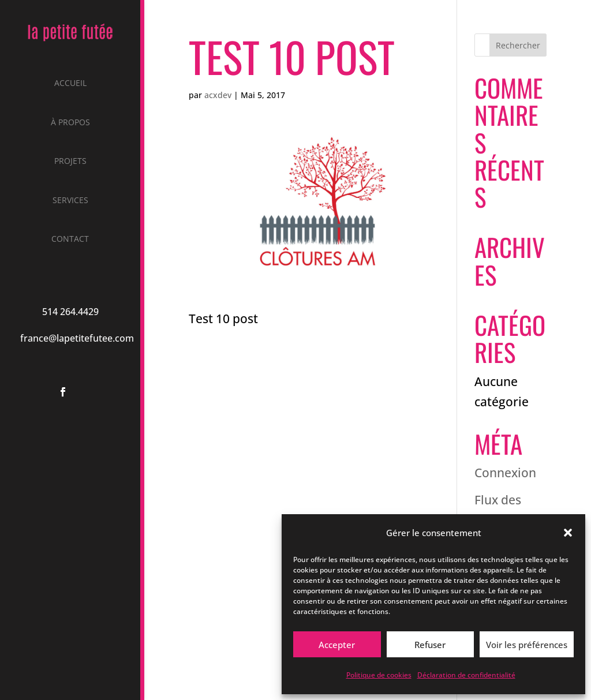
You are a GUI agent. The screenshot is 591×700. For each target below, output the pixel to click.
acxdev (218, 95)
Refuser (430, 645)
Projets (70, 162)
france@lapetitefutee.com (77, 338)
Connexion (505, 473)
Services (70, 201)
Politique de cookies (379, 675)
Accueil (70, 84)
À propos (70, 123)
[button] (568, 533)
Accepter (337, 645)
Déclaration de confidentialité (466, 675)
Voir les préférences (527, 645)
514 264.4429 (70, 312)
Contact (70, 239)
